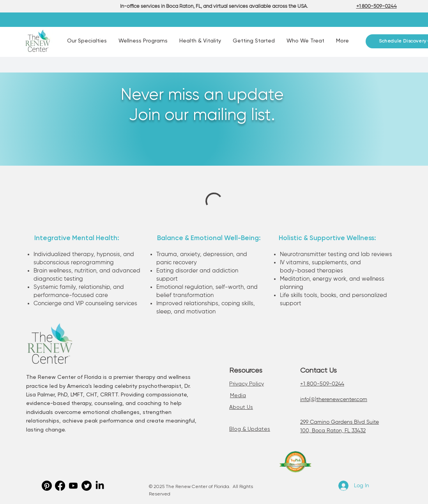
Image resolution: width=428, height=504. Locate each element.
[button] (87, 41)
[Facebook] (60, 486)
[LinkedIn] (100, 486)
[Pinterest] (47, 486)
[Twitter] (87, 486)
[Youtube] (73, 486)
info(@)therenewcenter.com (334, 400)
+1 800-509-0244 (322, 384)
